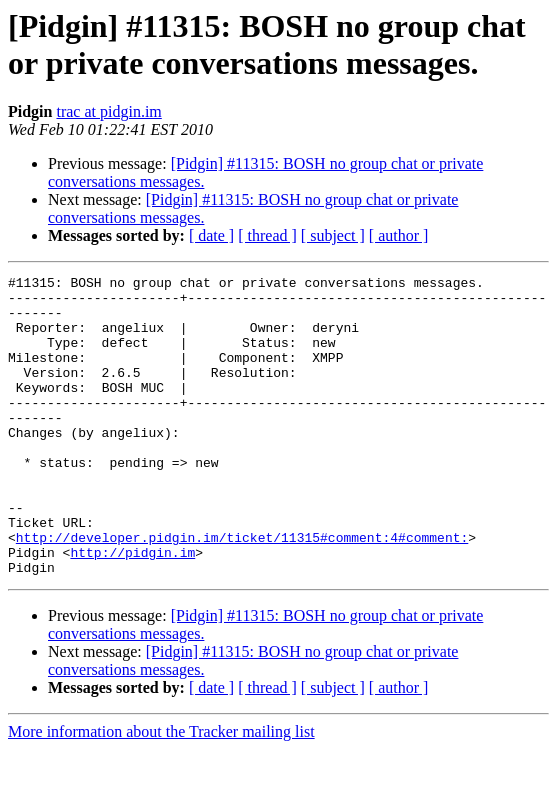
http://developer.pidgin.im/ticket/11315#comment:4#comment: (242, 591)
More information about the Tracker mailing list (161, 791)
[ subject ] (333, 235)
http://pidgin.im (132, 609)
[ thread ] (267, 235)
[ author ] (399, 235)
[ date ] (211, 235)
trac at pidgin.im (108, 111)
